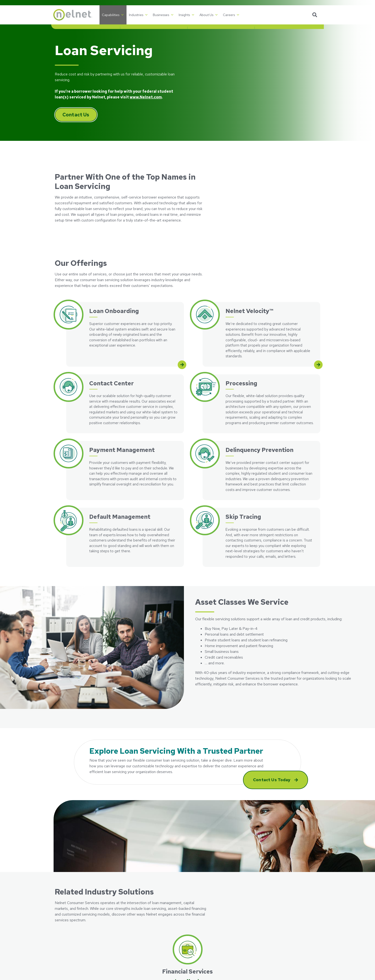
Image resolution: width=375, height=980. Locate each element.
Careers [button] (231, 15)
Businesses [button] (163, 15)
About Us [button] (209, 15)
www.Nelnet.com (146, 97)
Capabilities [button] (113, 15)
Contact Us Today (272, 780)
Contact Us (76, 115)
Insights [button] (187, 15)
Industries (138, 15)
